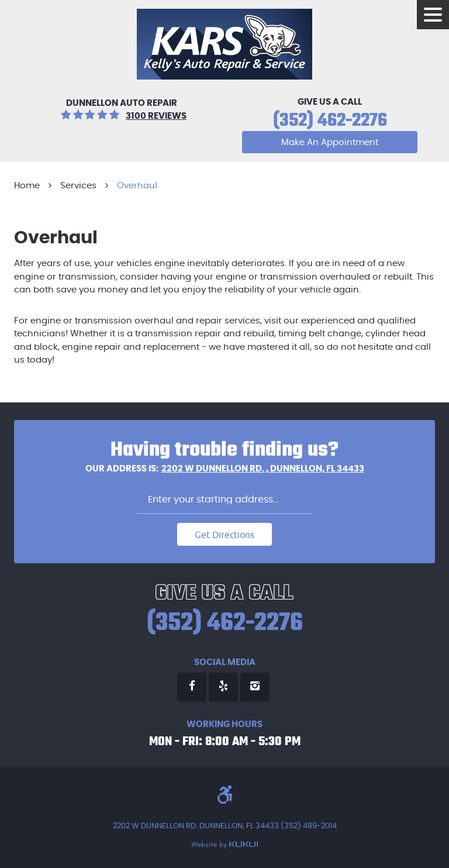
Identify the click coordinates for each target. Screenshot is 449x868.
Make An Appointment (330, 142)
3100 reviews (156, 116)
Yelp (223, 687)
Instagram (255, 687)
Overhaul (137, 186)
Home (27, 186)
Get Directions (224, 535)
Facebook (192, 687)
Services (78, 186)
